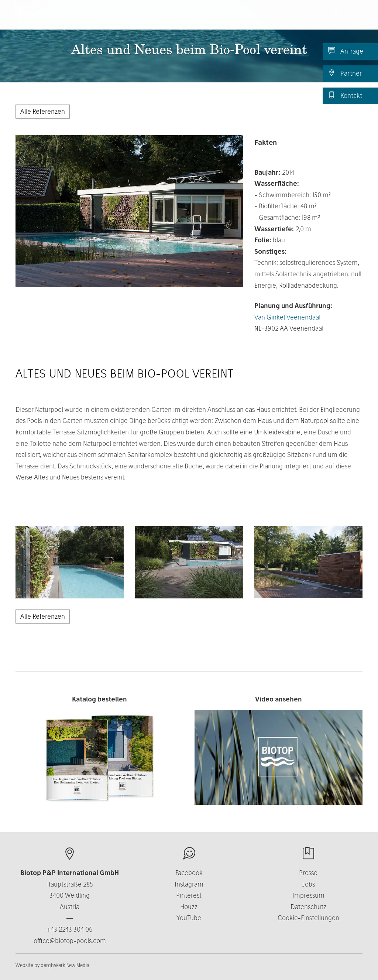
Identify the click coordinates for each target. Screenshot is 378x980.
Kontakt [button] (279, 18)
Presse (308, 873)
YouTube (189, 918)
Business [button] (237, 18)
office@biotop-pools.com (70, 941)
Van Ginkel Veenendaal (287, 317)
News (313, 18)
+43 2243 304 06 (70, 929)
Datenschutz (308, 907)
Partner (345, 73)
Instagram (189, 884)
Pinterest (189, 895)
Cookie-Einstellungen (308, 918)
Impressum (308, 895)
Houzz (189, 907)
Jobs (308, 884)
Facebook (189, 873)
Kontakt (345, 95)
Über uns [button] (193, 18)
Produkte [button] (147, 18)
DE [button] (345, 18)
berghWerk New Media (65, 965)
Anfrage (346, 51)
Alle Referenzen (43, 111)
